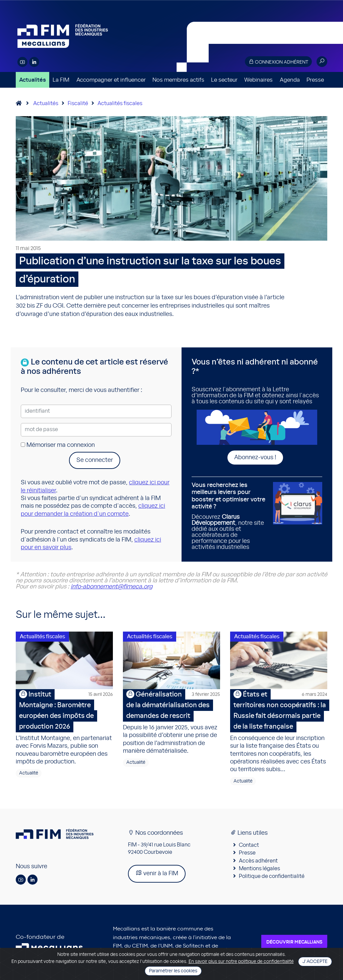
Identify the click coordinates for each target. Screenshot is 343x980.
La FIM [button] (61, 80)
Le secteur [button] (224, 80)
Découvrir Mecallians (294, 943)
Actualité (29, 774)
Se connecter (95, 460)
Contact (249, 846)
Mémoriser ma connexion (58, 445)
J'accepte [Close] (315, 962)
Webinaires (258, 80)
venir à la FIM (157, 874)
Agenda (290, 80)
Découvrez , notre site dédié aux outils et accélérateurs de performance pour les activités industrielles (230, 516)
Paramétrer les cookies (173, 971)
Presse (315, 80)
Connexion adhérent (278, 62)
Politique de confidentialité (272, 877)
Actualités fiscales (120, 103)
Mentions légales (259, 870)
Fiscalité (78, 103)
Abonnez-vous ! (255, 458)
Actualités (32, 80)
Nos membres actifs (178, 80)
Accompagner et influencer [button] (111, 80)
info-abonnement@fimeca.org (112, 587)
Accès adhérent (258, 862)
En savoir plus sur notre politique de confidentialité (241, 962)
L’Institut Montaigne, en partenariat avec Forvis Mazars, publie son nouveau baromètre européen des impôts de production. (64, 728)
